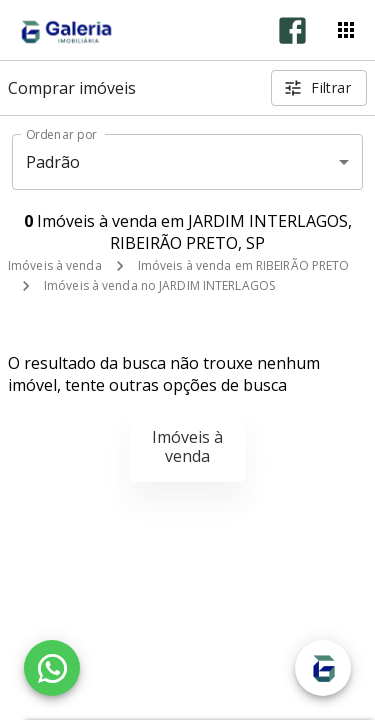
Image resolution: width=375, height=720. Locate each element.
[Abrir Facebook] (292, 30)
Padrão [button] (53, 162)
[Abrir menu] (346, 30)
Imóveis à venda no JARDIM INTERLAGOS (159, 285)
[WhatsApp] (52, 668)
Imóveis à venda (55, 265)
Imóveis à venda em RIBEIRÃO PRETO (244, 265)
